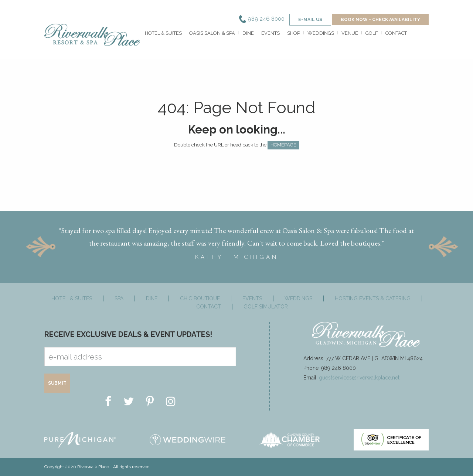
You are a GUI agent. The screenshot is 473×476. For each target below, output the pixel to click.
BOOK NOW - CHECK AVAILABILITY (380, 20)
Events (270, 33)
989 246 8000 (262, 19)
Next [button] (443, 247)
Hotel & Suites (163, 33)
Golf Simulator (266, 307)
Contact (396, 33)
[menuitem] (163, 35)
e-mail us (310, 20)
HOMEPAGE (283, 145)
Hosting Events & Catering (373, 298)
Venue (350, 33)
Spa (119, 298)
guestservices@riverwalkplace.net (359, 378)
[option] (236, 241)
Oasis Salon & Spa (212, 33)
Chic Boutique (200, 298)
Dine (248, 33)
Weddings (321, 33)
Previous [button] (41, 247)
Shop (294, 33)
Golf (372, 33)
